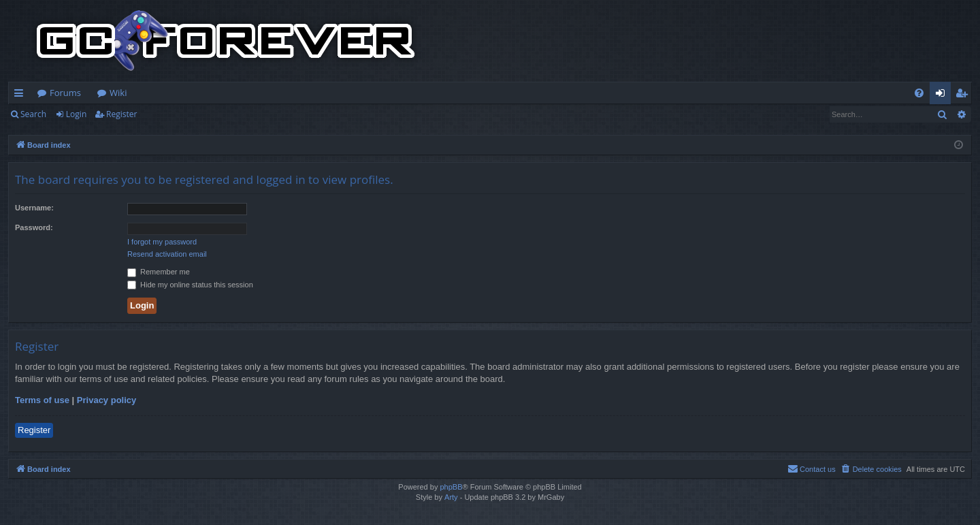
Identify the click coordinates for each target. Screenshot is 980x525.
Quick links (21, 95)
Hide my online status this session (190, 285)
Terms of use (42, 400)
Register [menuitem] (964, 95)
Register (121, 114)
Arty (451, 497)
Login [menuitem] (943, 95)
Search (33, 114)
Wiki (118, 93)
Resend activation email (167, 254)
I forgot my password (162, 242)
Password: (34, 227)
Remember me (159, 272)
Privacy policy (107, 400)
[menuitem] (919, 93)
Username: (34, 208)
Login (76, 114)
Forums (65, 93)
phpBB (451, 487)
